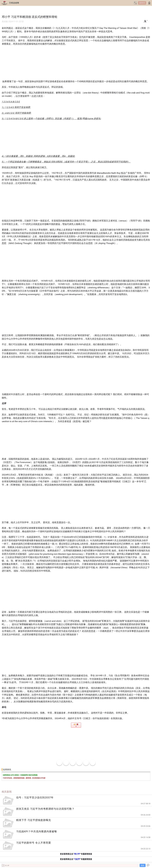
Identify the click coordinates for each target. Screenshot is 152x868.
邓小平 (77, 854)
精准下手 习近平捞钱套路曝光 (33, 820)
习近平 (77, 859)
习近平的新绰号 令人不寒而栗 (33, 843)
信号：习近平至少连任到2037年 (35, 798)
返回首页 (142, 3)
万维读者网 (14, 3)
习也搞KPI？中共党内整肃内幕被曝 (36, 831)
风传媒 (5, 22)
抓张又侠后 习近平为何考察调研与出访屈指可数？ (45, 809)
